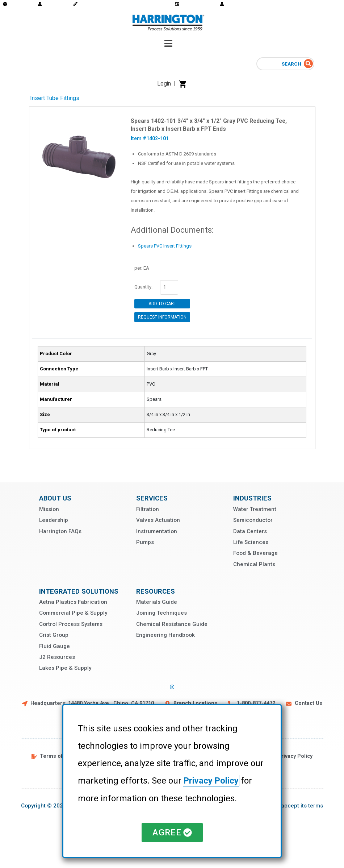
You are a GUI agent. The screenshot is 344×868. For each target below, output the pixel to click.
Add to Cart (162, 304)
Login (164, 84)
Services (152, 498)
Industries (252, 498)
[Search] (308, 64)
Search (292, 64)
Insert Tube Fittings (55, 98)
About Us (55, 498)
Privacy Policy (212, 781)
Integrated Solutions (79, 591)
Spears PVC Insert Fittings (165, 246)
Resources (156, 591)
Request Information (162, 317)
